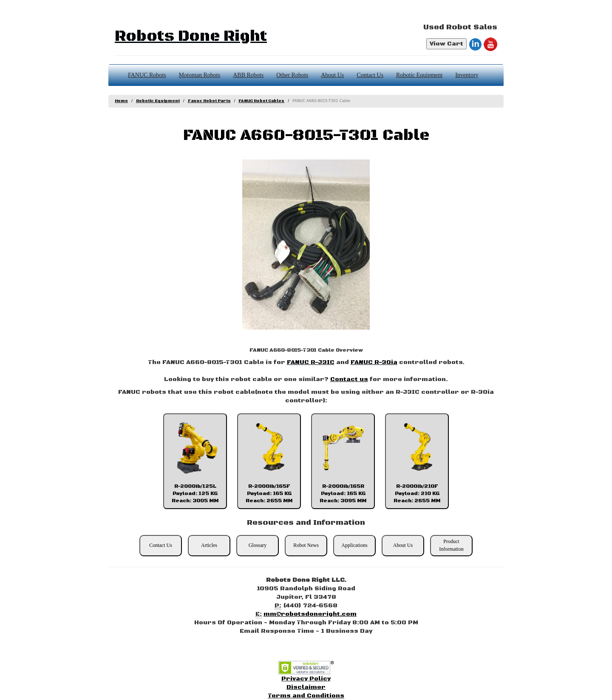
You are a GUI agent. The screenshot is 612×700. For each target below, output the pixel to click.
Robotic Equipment (419, 75)
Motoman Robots (200, 75)
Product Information (451, 545)
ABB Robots (248, 75)
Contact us (349, 379)
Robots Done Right (191, 36)
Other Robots (292, 75)
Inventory (467, 75)
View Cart (446, 44)
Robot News (306, 545)
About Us (332, 75)
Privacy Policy (306, 679)
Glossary (258, 545)
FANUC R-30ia (374, 362)
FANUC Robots (147, 75)
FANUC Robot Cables (261, 101)
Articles (209, 545)
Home (121, 101)
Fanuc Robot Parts (209, 101)
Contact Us (370, 75)
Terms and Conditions (306, 696)
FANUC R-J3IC (311, 362)
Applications (354, 545)
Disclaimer (306, 687)
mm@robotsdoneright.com (310, 614)
